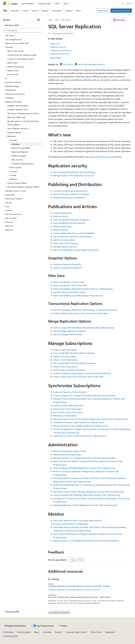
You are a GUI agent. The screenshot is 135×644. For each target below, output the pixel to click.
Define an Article (61, 216)
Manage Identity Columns (65, 247)
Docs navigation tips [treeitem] (14, 39)
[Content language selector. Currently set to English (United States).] (15, 626)
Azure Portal (103, 11)
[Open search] (123, 4)
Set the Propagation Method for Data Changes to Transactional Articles (85, 310)
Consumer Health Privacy (76, 632)
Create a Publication (62, 213)
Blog (36, 632)
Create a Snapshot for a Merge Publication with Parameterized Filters (85, 395)
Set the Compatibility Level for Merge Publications (76, 250)
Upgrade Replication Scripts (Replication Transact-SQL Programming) (85, 505)
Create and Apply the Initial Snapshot (70, 392)
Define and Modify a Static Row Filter (70, 285)
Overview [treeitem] (16, 144)
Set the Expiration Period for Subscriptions (72, 236)
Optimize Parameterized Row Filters (69, 292)
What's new (55, 44)
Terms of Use (96, 632)
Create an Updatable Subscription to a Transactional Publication (82, 373)
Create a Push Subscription (65, 360)
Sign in (129, 3)
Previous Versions (24, 632)
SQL (57, 20)
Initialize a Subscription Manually (68, 405)
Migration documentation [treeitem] (18, 106)
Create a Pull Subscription (65, 350)
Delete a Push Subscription (65, 367)
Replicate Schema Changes (66, 243)
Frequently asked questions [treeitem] (23, 164)
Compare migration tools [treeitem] (17, 109)
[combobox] (22, 25)
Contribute (47, 632)
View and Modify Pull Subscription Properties (74, 353)
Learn (50, 20)
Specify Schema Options (64, 240)
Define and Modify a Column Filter (69, 282)
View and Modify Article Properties (69, 223)
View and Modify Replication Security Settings (74, 172)
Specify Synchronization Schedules (69, 370)
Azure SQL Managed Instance (91, 64)
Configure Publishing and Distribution (70, 191)
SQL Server (66, 20)
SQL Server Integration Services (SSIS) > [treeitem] (24, 113)
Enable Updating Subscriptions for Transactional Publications (81, 313)
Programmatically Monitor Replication (71, 524)
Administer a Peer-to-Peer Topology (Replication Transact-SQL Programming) (88, 492)
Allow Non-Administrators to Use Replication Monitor (78, 520)
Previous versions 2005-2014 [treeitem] (17, 43)
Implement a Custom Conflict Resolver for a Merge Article (80, 436)
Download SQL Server (121, 11)
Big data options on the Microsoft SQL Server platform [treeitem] (23, 123)
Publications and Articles (60, 54)
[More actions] (130, 20)
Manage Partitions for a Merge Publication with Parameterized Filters (84, 458)
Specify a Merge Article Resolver (68, 334)
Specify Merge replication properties (70, 331)
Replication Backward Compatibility (105, 157)
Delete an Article (61, 230)
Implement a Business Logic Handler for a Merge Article (79, 422)
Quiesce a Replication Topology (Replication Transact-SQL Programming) (87, 495)
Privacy (58, 632)
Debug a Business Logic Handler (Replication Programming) (81, 426)
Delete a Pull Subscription (65, 356)
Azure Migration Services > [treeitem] (18, 128)
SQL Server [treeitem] (10, 35)
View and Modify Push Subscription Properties (74, 363)
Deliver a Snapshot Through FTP (68, 268)
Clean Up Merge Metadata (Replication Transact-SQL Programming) (84, 468)
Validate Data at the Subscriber (67, 454)
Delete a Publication (62, 226)
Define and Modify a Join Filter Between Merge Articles (78, 295)
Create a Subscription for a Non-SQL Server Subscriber (78, 377)
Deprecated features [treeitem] (20, 152)
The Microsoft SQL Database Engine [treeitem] (22, 55)
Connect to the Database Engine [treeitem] (21, 59)
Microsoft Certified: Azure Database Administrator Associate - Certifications (79, 597)
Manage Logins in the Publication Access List (74, 175)
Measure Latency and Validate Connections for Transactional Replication (86, 541)
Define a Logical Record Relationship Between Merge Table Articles (84, 328)
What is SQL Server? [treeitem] (16, 51)
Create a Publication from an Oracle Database (74, 233)
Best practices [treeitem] (17, 160)
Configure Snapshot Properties (67, 264)
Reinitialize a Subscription (65, 416)
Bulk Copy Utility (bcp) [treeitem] (16, 117)
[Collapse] (38, 20)
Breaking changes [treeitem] (19, 156)
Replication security (58, 47)
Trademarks (109, 632)
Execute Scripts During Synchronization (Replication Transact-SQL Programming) (90, 419)
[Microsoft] (5, 4)
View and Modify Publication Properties (71, 194)
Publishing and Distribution (61, 50)
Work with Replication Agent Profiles (70, 451)
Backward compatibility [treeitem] (21, 148)
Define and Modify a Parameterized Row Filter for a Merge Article (83, 289)
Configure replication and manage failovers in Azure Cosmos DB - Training (79, 586)
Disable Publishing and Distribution (69, 198)
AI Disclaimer (8, 632)
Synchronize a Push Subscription (68, 412)
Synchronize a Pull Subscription (68, 409)
